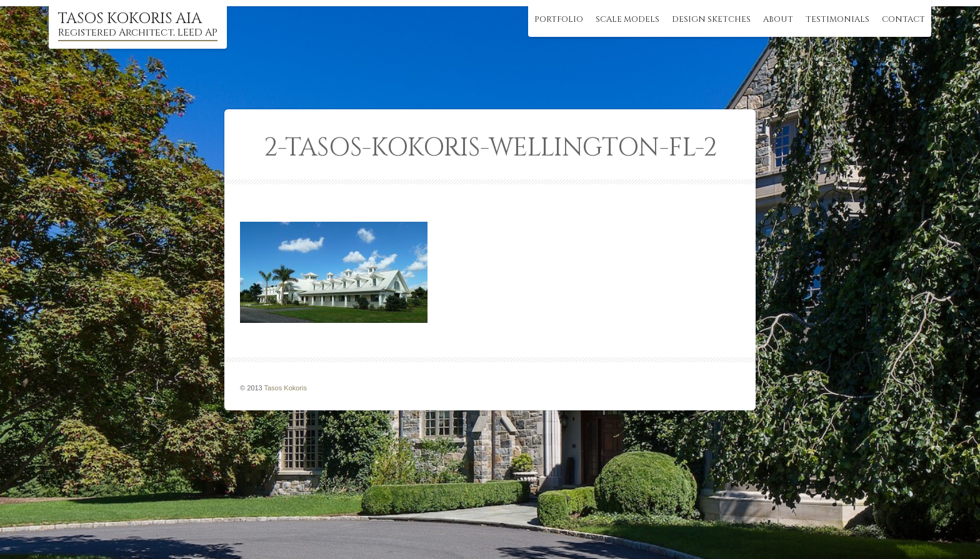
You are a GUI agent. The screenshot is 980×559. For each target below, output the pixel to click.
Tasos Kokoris (286, 388)
